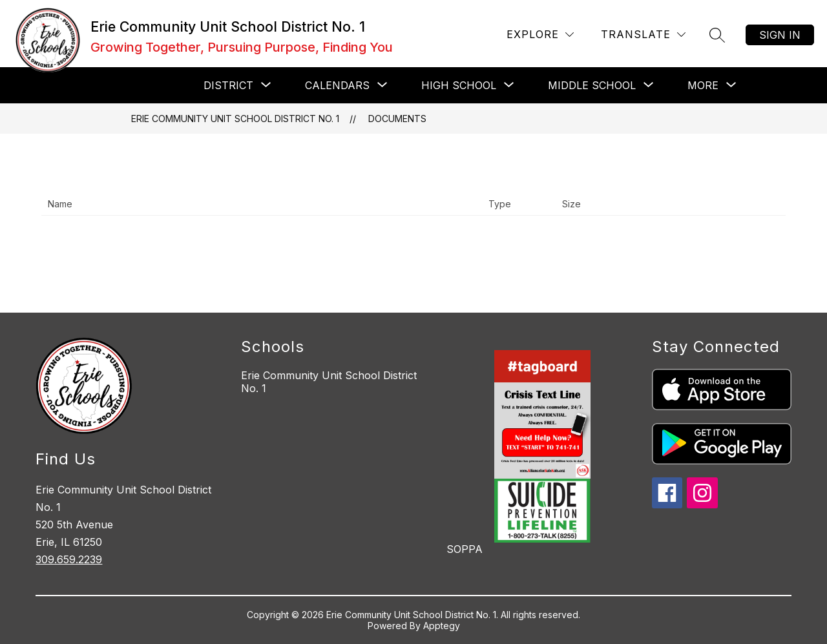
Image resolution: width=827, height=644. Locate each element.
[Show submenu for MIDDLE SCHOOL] (592, 85)
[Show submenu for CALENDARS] (337, 85)
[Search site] (717, 35)
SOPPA (465, 549)
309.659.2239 (69, 559)
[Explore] (540, 35)
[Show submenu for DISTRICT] (228, 85)
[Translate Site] (643, 35)
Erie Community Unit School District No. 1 (235, 119)
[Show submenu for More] (703, 85)
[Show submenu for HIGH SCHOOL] (459, 85)
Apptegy (442, 626)
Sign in (780, 35)
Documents (397, 119)
